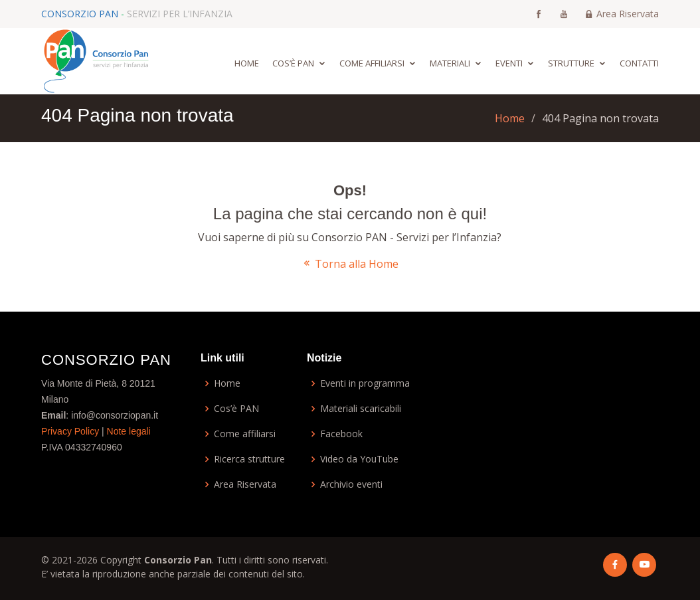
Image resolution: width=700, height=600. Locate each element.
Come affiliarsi (372, 63)
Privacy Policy (70, 431)
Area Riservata (622, 14)
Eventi (509, 63)
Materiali (450, 63)
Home (247, 63)
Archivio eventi (351, 484)
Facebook (341, 434)
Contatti (639, 63)
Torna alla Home (350, 264)
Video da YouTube (359, 459)
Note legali (129, 431)
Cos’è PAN (236, 409)
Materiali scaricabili (361, 409)
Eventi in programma (365, 383)
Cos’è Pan (293, 63)
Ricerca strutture (249, 459)
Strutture (571, 63)
